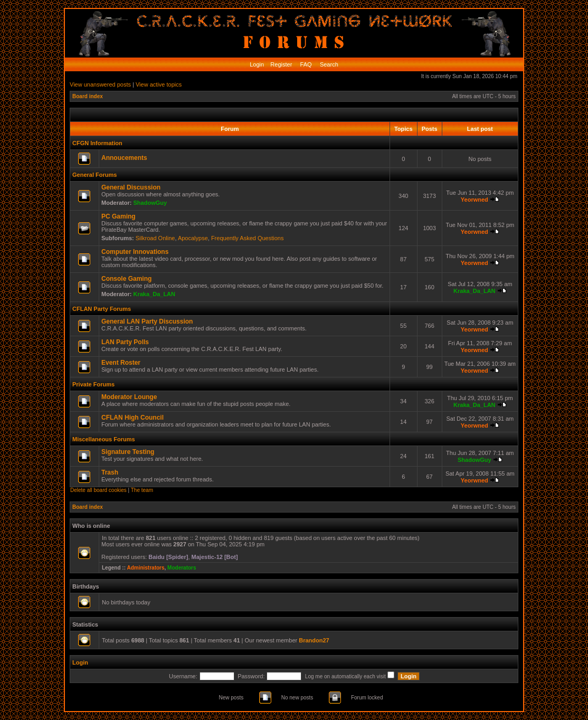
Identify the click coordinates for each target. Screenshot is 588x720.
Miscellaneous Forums (104, 439)
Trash (110, 472)
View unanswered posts (100, 84)
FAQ (305, 64)
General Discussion (131, 187)
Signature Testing (128, 452)
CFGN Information (97, 143)
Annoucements (124, 158)
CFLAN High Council (132, 418)
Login (257, 64)
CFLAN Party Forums (102, 309)
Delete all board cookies (98, 490)
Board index (88, 96)
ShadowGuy (150, 203)
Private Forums (93, 384)
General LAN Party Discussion (147, 321)
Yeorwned (475, 200)
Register (280, 64)
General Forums (94, 175)
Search (328, 64)
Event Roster (121, 363)
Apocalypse (193, 238)
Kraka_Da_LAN (154, 294)
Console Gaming (126, 279)
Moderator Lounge (129, 397)
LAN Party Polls (125, 342)
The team (142, 490)
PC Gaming (118, 216)
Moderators (182, 568)
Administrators (145, 568)
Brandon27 (314, 640)
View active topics (159, 84)
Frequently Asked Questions (248, 238)
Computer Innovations (135, 252)
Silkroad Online (155, 238)
